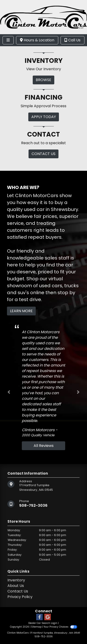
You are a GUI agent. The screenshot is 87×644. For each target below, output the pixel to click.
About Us (16, 586)
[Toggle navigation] (8, 40)
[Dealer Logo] (43, 17)
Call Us (72, 40)
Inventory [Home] (16, 580)
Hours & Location (37, 40)
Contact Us (18, 591)
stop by (66, 293)
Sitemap (36, 627)
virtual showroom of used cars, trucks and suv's (43, 286)
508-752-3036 (33, 505)
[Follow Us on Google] (48, 617)
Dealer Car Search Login (43, 623)
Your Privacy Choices (60, 627)
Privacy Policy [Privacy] (20, 597)
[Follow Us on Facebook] (39, 617)
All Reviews (44, 446)
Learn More (21, 311)
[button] (9, 392)
